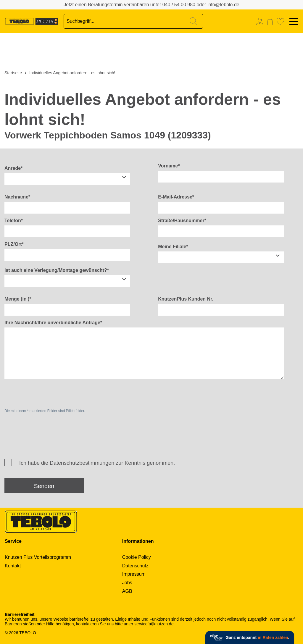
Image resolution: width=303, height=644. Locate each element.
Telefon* (14, 221)
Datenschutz (135, 566)
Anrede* (13, 168)
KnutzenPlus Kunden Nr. (186, 299)
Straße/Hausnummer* (182, 221)
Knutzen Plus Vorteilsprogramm (38, 557)
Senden (44, 486)
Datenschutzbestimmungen (82, 463)
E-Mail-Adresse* (176, 197)
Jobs (127, 583)
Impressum (134, 574)
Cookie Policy (137, 557)
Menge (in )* (18, 299)
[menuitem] (261, 21)
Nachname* (17, 197)
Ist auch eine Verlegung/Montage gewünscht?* (57, 270)
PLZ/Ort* (14, 244)
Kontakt (13, 566)
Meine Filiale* (173, 247)
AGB (127, 591)
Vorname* (169, 166)
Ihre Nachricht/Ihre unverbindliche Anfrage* (53, 323)
